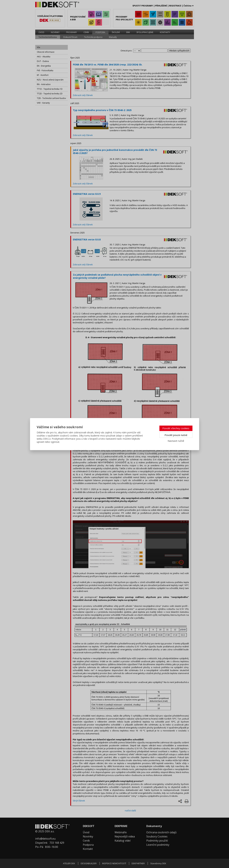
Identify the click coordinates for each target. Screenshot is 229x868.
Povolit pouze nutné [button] (176, 435)
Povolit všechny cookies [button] (176, 428)
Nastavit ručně (176, 441)
